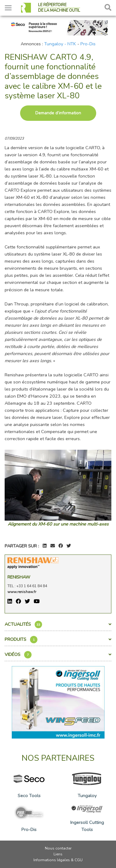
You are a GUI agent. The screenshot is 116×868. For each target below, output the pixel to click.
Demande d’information (58, 113)
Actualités (58, 624)
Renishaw (19, 577)
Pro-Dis (88, 44)
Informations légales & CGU (58, 860)
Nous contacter (58, 848)
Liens (58, 854)
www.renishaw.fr (22, 592)
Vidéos (58, 655)
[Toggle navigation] (8, 8)
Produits (58, 640)
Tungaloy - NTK (60, 44)
